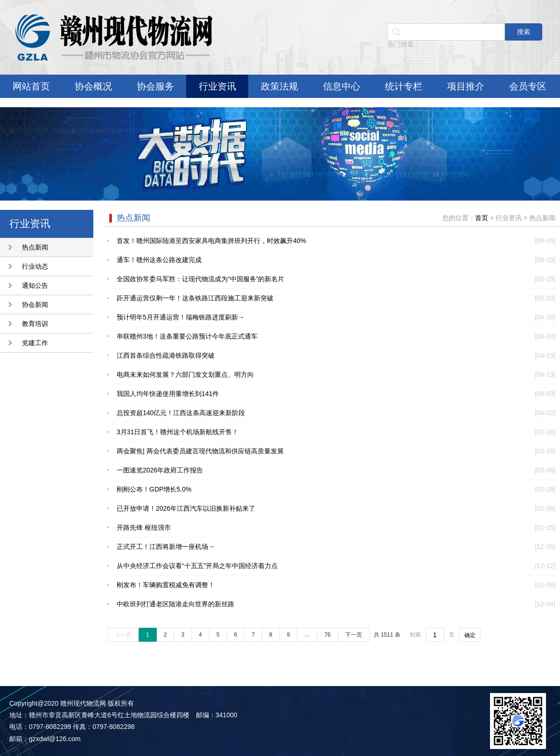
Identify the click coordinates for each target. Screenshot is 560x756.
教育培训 (35, 324)
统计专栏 (404, 86)
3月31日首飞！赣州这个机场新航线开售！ (178, 432)
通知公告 (35, 285)
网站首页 (31, 86)
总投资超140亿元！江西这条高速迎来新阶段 (181, 413)
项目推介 (466, 86)
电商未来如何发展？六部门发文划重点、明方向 (185, 375)
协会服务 (155, 86)
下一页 (354, 635)
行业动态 (35, 266)
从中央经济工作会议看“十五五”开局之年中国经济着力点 (197, 566)
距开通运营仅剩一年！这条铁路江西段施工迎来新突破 (195, 298)
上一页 (123, 635)
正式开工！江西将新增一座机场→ (166, 547)
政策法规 (280, 86)
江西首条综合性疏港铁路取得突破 (166, 355)
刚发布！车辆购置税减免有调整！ (166, 585)
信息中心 (342, 86)
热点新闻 (35, 247)
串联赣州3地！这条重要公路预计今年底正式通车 (187, 336)
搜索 (524, 32)
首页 (482, 218)
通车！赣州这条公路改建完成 (159, 260)
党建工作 (35, 343)
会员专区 (528, 86)
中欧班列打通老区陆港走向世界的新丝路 (175, 604)
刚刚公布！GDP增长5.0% (154, 489)
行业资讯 (217, 86)
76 (327, 635)
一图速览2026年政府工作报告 (160, 470)
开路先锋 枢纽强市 (144, 527)
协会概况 (93, 86)
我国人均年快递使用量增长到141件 (168, 394)
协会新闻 (35, 305)
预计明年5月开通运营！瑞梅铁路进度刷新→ (181, 317)
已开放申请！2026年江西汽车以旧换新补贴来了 (186, 508)
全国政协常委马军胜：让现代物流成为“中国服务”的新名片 (200, 279)
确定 (470, 635)
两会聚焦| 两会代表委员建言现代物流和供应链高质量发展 (200, 451)
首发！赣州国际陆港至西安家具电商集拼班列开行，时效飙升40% (211, 241)
